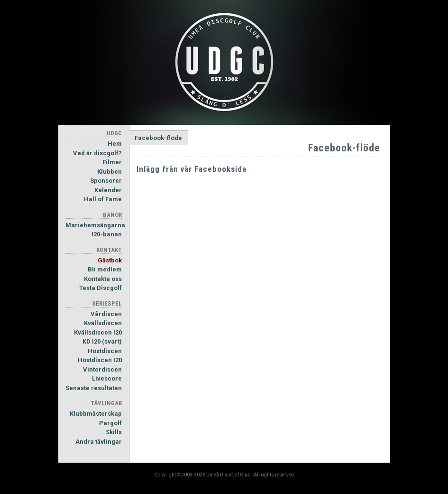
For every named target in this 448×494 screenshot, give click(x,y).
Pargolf (110, 423)
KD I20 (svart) (102, 341)
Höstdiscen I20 (100, 360)
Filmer (112, 162)
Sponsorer (106, 181)
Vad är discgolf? (97, 153)
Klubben (110, 172)
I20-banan (107, 234)
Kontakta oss (103, 279)
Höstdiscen (105, 351)
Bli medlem (105, 269)
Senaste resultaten (94, 388)
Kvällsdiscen (103, 323)
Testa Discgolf (101, 288)
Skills (114, 432)
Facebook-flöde (158, 138)
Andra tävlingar (99, 442)
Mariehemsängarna (94, 225)
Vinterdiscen (102, 369)
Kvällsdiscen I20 (98, 332)
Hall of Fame (103, 199)
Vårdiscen (106, 314)
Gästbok (110, 260)
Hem (115, 144)
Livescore (107, 378)
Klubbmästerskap (96, 414)
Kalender (108, 190)
